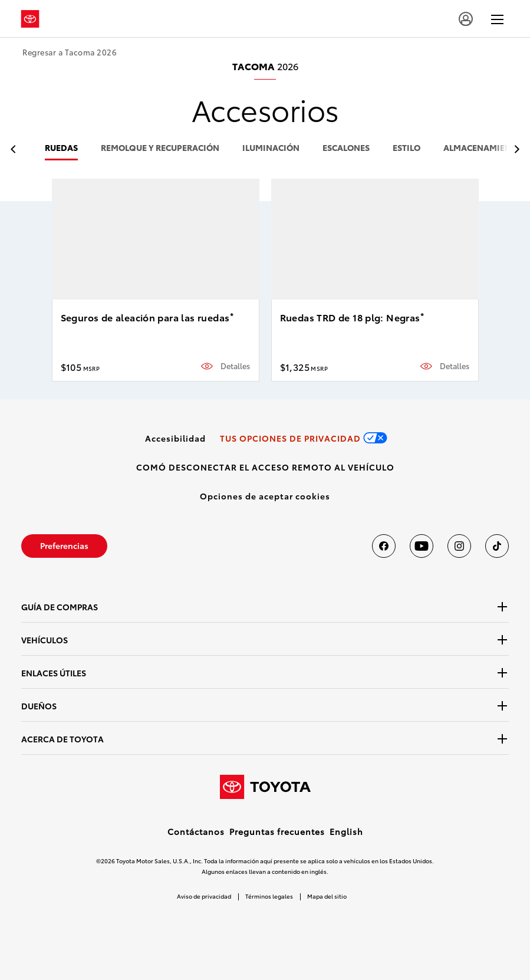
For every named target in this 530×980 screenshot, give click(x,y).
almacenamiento (483, 148)
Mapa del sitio (327, 896)
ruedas (61, 148)
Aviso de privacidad (204, 896)
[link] (175, 438)
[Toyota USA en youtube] (422, 546)
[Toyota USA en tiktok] (497, 546)
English (346, 831)
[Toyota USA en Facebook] (384, 546)
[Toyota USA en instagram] (459, 546)
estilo (406, 148)
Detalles (235, 366)
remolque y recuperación (160, 148)
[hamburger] (497, 19)
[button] (265, 496)
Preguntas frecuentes (277, 831)
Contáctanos (196, 831)
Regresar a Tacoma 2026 (70, 52)
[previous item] (16, 149)
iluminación (271, 148)
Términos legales (269, 896)
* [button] (232, 315)
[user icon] (466, 19)
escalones (346, 148)
